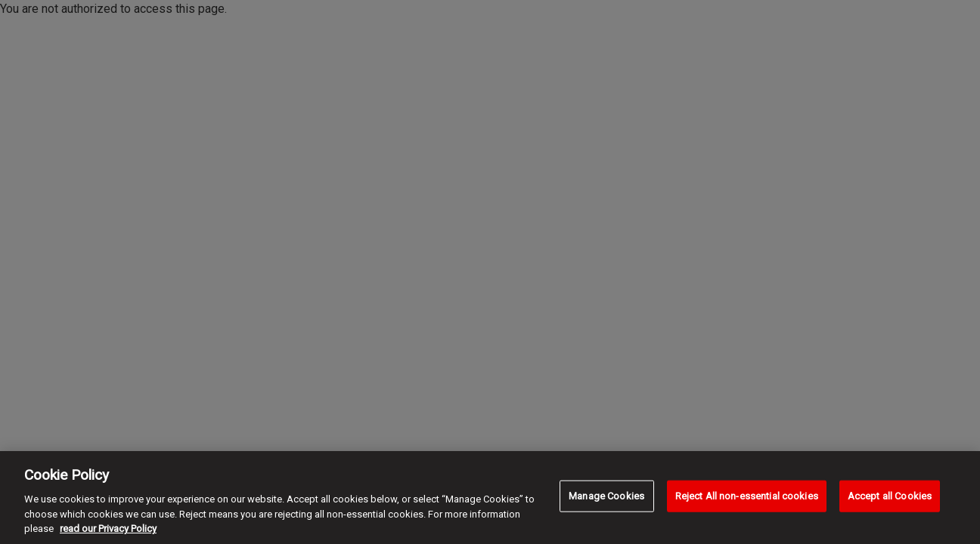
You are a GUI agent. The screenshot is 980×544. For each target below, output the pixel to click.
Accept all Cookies (890, 496)
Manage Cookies (606, 496)
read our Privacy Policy (108, 529)
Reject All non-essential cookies (747, 496)
